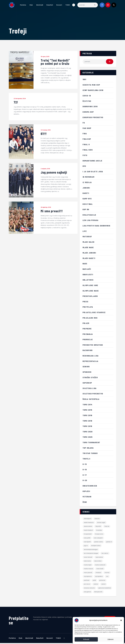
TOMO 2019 (88, 426)
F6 (84, 123)
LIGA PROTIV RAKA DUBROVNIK (97, 226)
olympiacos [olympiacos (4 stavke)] (88, 577)
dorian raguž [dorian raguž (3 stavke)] (101, 523)
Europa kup (88, 112)
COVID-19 (87, 96)
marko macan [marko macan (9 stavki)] (89, 569)
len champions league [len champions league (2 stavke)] (91, 554)
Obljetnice (88, 280)
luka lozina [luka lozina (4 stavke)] (87, 562)
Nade (85, 264)
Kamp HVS (87, 199)
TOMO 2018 (88, 421)
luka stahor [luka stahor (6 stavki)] (98, 562)
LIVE (85, 231)
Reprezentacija (91, 361)
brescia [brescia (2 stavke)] (97, 519)
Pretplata (88, 307)
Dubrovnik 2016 (90, 106)
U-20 (85, 480)
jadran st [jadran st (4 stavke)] (87, 546)
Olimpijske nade (91, 291)
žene (85, 502)
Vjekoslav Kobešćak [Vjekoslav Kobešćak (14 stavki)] (105, 589)
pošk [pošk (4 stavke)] (94, 581)
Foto (85, 155)
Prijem (86, 323)
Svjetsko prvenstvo (93, 394)
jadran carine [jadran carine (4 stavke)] (99, 542)
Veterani (87, 497)
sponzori (87, 372)
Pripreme (87, 329)
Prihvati (86, 639)
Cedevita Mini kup (92, 85)
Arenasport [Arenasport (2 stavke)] (88, 519)
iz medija (87, 182)
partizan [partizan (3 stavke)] (87, 581)
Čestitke (87, 101)
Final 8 (86, 144)
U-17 (85, 475)
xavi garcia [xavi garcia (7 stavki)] (87, 593)
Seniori (86, 366)
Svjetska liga (90, 388)
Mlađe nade (88, 247)
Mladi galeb (89, 242)
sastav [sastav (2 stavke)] (96, 585)
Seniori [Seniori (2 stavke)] (104, 585)
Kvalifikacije (90, 215)
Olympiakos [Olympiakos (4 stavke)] (99, 577)
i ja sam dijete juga (93, 171)
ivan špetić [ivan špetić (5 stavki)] (87, 542)
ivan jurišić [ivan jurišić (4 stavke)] (87, 538)
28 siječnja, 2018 (46, 208)
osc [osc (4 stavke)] (107, 577)
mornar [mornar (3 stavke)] (107, 573)
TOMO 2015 (88, 410)
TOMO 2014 (88, 404)
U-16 (85, 469)
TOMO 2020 (88, 432)
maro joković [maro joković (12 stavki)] (88, 573)
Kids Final (88, 204)
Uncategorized (90, 486)
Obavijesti (88, 274)
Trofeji (87, 459)
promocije (88, 339)
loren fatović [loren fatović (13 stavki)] (88, 558)
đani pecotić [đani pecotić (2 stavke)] (98, 593)
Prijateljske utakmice (94, 312)
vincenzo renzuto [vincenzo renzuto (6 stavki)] (89, 589)
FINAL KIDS (88, 150)
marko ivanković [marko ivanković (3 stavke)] (100, 565)
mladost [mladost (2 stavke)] (98, 573)
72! (16, 102)
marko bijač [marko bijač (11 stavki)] (88, 565)
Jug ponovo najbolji (54, 173)
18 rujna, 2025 (45, 57)
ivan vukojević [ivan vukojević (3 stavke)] (98, 538)
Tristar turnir (90, 453)
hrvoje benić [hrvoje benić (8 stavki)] (88, 534)
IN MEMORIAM (89, 177)
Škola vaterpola (91, 399)
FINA (85, 133)
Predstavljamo (90, 296)
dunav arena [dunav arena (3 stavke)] (88, 526)
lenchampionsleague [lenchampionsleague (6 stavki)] (91, 550)
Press (85, 301)
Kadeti (86, 193)
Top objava (88, 448)
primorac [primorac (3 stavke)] (102, 581)
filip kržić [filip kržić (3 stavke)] (98, 526)
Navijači (87, 269)
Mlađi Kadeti (89, 258)
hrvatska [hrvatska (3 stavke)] (99, 530)
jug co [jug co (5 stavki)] (95, 546)
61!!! (44, 134)
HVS (84, 166)
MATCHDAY (87, 236)
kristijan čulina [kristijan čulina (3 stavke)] (105, 546)
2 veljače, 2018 (45, 169)
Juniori (86, 188)
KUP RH (86, 209)
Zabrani (110, 639)
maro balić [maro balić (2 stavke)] (100, 569)
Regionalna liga (91, 356)
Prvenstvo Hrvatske (93, 345)
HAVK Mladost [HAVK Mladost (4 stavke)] (88, 530)
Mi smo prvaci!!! (52, 212)
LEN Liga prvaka (91, 220)
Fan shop (87, 128)
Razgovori (88, 350)
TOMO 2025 (88, 437)
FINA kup (87, 139)
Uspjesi (86, 491)
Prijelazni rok (90, 318)
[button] (121, 620)
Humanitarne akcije (93, 161)
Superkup (87, 383)
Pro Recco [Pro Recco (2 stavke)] (87, 585)
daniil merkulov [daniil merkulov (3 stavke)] (89, 523)
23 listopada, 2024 (20, 99)
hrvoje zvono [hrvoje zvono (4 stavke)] (99, 534)
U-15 (85, 464)
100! (85, 79)
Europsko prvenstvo (93, 117)
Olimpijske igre (91, 285)
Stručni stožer (90, 377)
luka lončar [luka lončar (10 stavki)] (99, 558)
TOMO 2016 (88, 415)
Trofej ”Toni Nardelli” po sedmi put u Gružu (56, 62)
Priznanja (88, 334)
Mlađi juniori (90, 253)
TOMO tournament (92, 442)
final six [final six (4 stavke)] (107, 526)
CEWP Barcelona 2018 (93, 90)
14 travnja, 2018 (46, 130)
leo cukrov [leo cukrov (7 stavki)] (105, 554)
